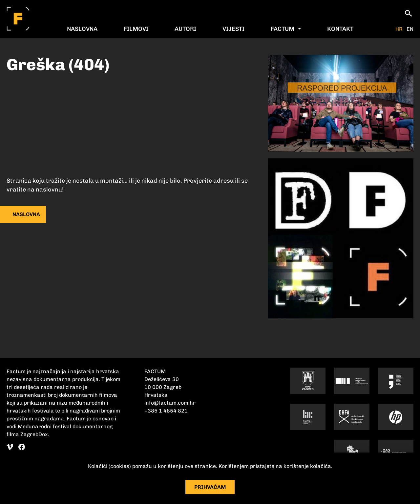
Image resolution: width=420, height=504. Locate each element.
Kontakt (340, 29)
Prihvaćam (210, 487)
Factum (283, 29)
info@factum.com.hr (170, 403)
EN (410, 29)
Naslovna (82, 29)
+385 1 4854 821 (166, 411)
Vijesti (233, 29)
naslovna (26, 214)
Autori (185, 29)
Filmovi (136, 29)
